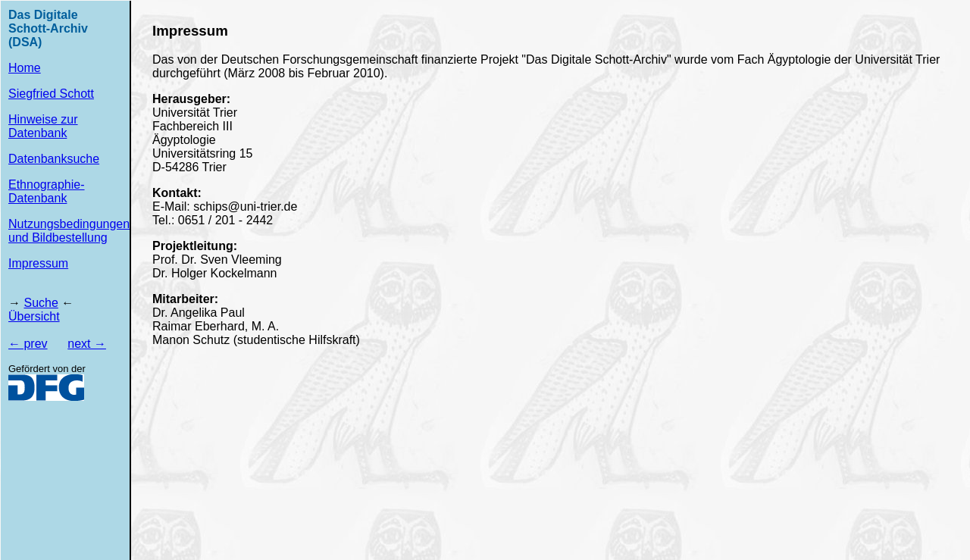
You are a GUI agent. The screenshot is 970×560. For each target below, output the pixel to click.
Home (25, 68)
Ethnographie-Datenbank (47, 191)
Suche (41, 303)
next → (87, 344)
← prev (28, 344)
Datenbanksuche (54, 159)
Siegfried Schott (51, 94)
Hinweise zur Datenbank (43, 126)
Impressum (38, 263)
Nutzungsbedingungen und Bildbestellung (69, 231)
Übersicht (34, 316)
